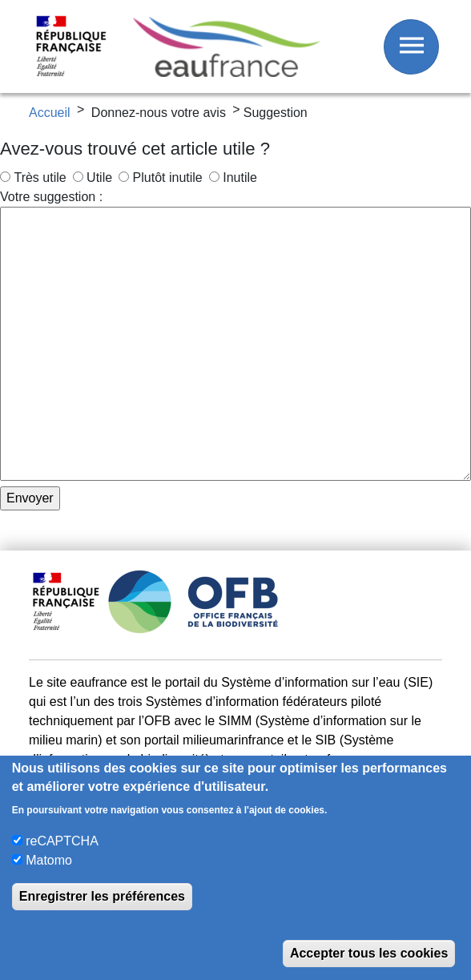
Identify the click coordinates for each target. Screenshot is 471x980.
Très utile (40, 177)
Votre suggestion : (51, 197)
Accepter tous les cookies (369, 953)
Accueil (50, 113)
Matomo (49, 860)
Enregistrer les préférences (102, 896)
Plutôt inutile (168, 177)
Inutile (240, 177)
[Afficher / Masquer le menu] (411, 47)
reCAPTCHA (62, 841)
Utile (99, 177)
